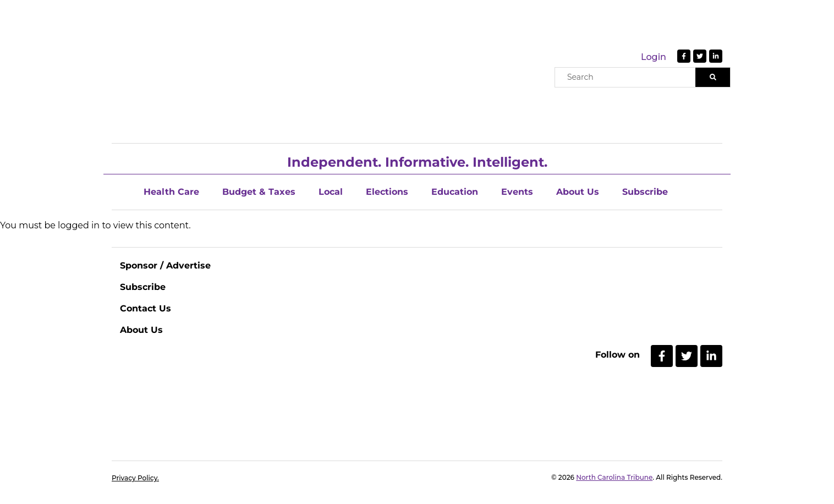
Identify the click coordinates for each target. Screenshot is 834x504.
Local (331, 192)
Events (517, 192)
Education (455, 192)
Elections (387, 192)
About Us (578, 192)
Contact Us (146, 308)
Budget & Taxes (259, 192)
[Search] (713, 77)
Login (654, 57)
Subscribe (645, 192)
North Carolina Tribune (614, 477)
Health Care (171, 192)
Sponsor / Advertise (165, 265)
